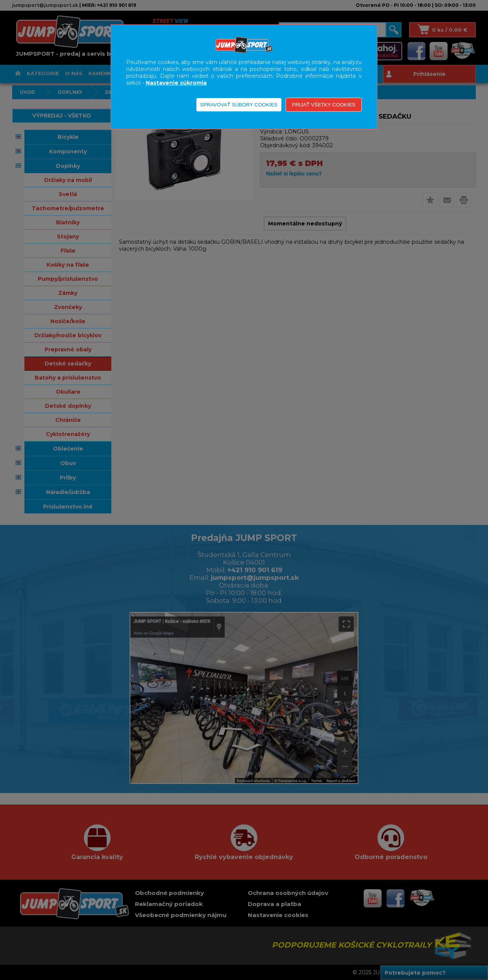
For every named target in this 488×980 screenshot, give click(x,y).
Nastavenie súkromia (176, 83)
